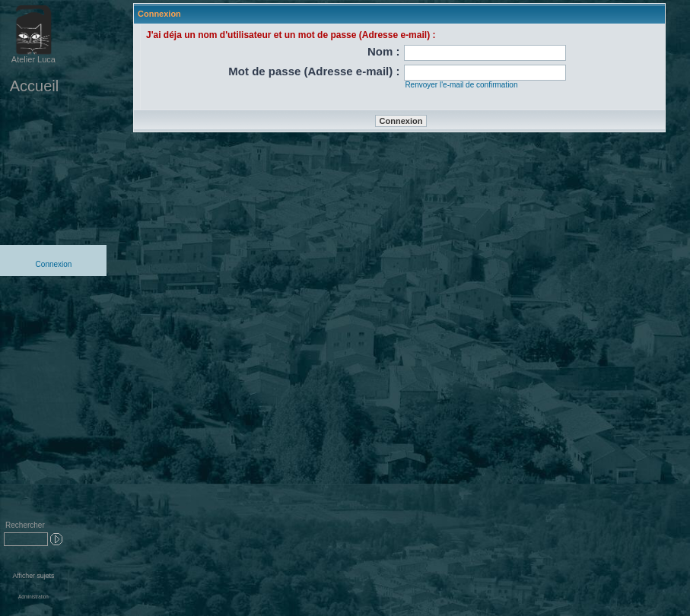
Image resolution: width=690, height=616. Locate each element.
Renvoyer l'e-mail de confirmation (461, 85)
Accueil (34, 86)
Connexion (54, 264)
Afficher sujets (33, 576)
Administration (33, 597)
